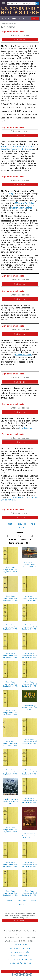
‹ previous (21, 524)
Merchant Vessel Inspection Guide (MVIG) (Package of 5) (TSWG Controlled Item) (30, 564)
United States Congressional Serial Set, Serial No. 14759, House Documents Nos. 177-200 (30, 772)
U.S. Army (9, 193)
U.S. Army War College (25, 203)
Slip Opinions (26, 428)
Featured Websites (20, 963)
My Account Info (20, 952)
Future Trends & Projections (14, 146)
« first (9, 524)
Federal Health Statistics (22, 149)
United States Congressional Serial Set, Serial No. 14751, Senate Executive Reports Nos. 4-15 (10, 743)
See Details (20, 921)
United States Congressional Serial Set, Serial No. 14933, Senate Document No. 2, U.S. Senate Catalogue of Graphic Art (10, 598)
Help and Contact (20, 948)
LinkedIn (31, 974)
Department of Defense (21, 208)
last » (21, 527)
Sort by (13, 539)
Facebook (13, 974)
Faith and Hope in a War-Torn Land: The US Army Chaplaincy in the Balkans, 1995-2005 (29, 836)
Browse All (11, 23)
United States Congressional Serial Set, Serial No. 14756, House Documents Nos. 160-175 (30, 598)
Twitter (17, 974)
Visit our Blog (20, 971)
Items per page (16, 543)
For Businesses (20, 956)
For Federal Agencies (20, 959)
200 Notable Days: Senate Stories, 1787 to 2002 (30, 708)
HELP (22, 19)
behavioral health (23, 355)
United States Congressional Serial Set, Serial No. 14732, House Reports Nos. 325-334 (10, 830)
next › (33, 524)
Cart (35, 19)
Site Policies (20, 945)
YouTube (24, 974)
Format (20, 533)
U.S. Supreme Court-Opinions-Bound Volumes (20, 499)
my (9, 19)
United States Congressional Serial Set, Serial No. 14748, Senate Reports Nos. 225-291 (30, 800)
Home (3, 23)
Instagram (20, 974)
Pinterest (27, 974)
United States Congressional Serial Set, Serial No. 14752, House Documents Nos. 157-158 (10, 713)
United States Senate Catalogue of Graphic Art (11, 801)
